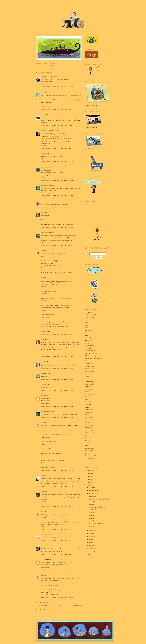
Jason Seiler (89, 379)
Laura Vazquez (90, 397)
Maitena (88, 407)
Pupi (42, 476)
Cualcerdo (88, 338)
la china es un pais (46, 233)
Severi (43, 92)
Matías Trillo (89, 410)
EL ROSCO (45, 167)
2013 (89, 473)
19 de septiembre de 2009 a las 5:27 (57, 570)
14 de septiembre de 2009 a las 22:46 (57, 110)
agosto (91, 530)
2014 (89, 470)
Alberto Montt (90, 317)
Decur (43, 251)
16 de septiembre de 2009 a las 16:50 (57, 379)
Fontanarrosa (89, 364)
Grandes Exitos (90, 366)
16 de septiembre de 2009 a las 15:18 (57, 368)
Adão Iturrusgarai (91, 315)
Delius (87, 343)
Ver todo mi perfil (103, 70)
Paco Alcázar (89, 430)
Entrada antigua (77, 606)
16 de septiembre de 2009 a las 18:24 (57, 390)
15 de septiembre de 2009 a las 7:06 (57, 126)
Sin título (92, 504)
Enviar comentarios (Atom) (52, 610)
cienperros (44, 373)
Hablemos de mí (90, 371)
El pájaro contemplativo (92, 356)
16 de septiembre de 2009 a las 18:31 (57, 406)
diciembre (92, 488)
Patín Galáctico (90, 433)
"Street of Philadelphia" (96, 524)
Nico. (43, 339)
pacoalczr (44, 362)
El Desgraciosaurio (91, 353)
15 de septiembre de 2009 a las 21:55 (57, 227)
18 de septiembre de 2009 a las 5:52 (57, 554)
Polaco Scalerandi (91, 438)
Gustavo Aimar (90, 369)
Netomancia (45, 559)
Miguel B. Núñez (90, 420)
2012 (89, 476)
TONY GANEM (46, 185)
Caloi (87, 325)
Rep (87, 445)
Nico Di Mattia (90, 425)
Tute (87, 461)
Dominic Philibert (91, 351)
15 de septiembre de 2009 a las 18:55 (57, 196)
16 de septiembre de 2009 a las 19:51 (57, 417)
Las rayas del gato (91, 394)
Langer (87, 392)
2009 (89, 485)
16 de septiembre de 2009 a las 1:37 (57, 334)
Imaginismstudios (91, 374)
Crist (87, 335)
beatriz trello (45, 115)
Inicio (60, 606)
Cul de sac (88, 340)
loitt (42, 201)
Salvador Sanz (90, 448)
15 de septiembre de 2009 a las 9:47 (57, 148)
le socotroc (49, 65)
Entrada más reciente (42, 606)
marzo (91, 545)
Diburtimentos (90, 346)
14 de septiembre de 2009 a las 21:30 (57, 87)
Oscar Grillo (45, 535)
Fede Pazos (89, 361)
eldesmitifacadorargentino (93, 358)
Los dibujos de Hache (47, 76)
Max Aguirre (89, 412)
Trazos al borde (90, 458)
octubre (92, 493)
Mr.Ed (87, 422)
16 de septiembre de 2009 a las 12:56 (57, 357)
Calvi (87, 328)
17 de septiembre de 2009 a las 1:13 (57, 530)
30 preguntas (89, 312)
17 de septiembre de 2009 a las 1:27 (57, 541)
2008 (89, 555)
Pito (42, 212)
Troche (43, 395)
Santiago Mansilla (46, 411)
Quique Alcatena (90, 443)
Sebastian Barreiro (91, 451)
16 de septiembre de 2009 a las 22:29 (57, 470)
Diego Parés (89, 348)
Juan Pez (88, 387)
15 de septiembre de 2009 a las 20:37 (57, 207)
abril (91, 542)
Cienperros (89, 333)
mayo (91, 539)
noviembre (93, 491)
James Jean (89, 376)
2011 (89, 479)
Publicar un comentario (43, 602)
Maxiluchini (89, 417)
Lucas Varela (89, 404)
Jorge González (90, 384)
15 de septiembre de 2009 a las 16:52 (57, 180)
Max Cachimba (90, 415)
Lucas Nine (89, 402)
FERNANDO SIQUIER (48, 131)
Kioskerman (89, 389)
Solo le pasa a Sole (91, 456)
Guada (43, 491)
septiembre (93, 496)
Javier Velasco (90, 381)
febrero (92, 548)
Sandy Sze (44, 546)
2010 (89, 482)
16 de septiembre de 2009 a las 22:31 (57, 486)
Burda (87, 323)
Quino (87, 440)
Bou (87, 320)
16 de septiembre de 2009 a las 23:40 (57, 507)
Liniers (87, 399)
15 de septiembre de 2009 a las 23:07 (57, 246)
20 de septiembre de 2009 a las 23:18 (57, 598)
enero (91, 551)
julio (91, 533)
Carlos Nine (89, 330)
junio (91, 536)
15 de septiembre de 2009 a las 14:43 (57, 162)
